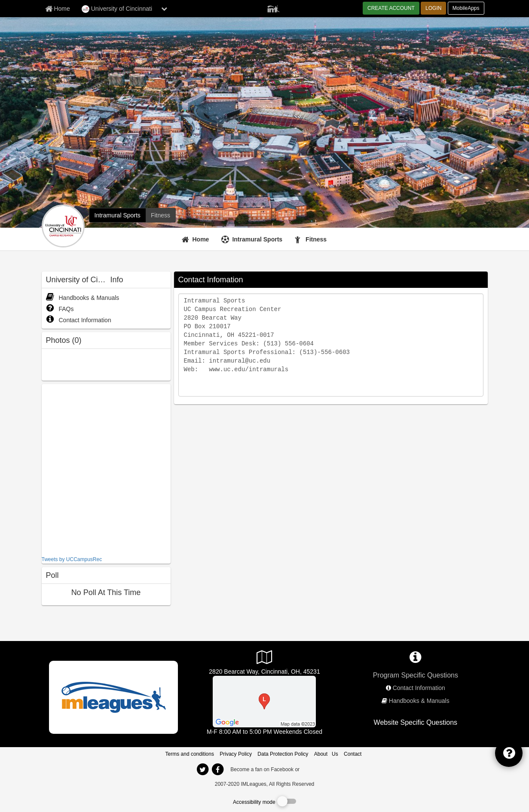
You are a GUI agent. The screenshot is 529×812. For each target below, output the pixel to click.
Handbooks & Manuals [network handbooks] (419, 701)
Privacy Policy (236, 754)
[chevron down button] (164, 9)
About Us (326, 754)
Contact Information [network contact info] (419, 688)
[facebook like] (106, 469)
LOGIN (433, 8)
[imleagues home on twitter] (203, 769)
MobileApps (466, 8)
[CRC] (264, 701)
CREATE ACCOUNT (391, 8)
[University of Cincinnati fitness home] (161, 215)
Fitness (316, 239)
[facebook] (318, 769)
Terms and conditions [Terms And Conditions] (190, 754)
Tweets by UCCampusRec (72, 559)
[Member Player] (273, 8)
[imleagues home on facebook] (218, 769)
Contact (353, 754)
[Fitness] (312, 239)
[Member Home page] (58, 9)
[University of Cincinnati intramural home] (118, 215)
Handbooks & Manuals (83, 298)
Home (201, 239)
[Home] (197, 239)
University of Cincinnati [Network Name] (117, 9)
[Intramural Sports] (253, 239)
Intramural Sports (257, 239)
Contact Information (79, 320)
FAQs (60, 309)
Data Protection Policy (283, 754)
